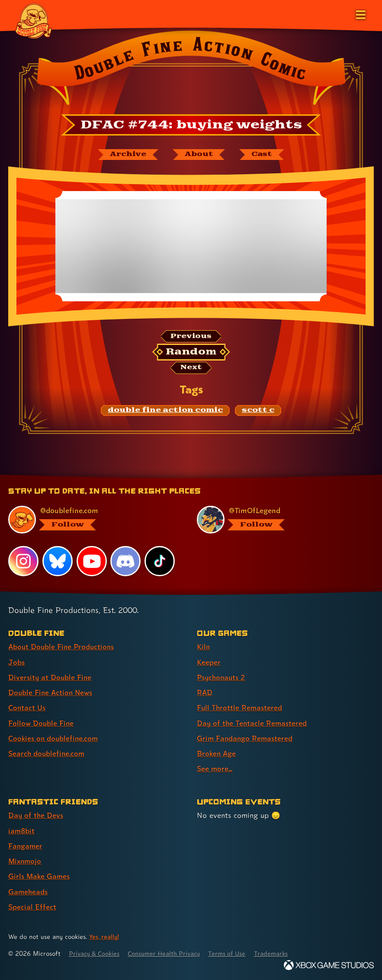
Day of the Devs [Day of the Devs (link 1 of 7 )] (36, 816)
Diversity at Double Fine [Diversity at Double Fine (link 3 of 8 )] (50, 678)
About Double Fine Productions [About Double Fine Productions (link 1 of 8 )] (63, 648)
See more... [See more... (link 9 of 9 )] (215, 769)
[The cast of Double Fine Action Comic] (263, 155)
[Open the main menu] (360, 14)
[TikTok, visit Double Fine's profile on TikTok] (160, 562)
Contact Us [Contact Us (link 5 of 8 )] (27, 708)
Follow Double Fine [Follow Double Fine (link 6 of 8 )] (42, 723)
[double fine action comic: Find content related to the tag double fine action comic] (165, 412)
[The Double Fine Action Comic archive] (126, 155)
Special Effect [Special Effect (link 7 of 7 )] (32, 907)
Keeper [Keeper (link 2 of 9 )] (209, 663)
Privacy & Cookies (96, 953)
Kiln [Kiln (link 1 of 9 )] (204, 648)
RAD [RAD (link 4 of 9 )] (205, 693)
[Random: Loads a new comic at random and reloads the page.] (191, 353)
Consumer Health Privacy (169, 953)
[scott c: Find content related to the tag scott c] (258, 412)
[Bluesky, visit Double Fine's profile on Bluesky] (58, 562)
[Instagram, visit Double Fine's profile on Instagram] (23, 562)
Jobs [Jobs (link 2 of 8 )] (16, 663)
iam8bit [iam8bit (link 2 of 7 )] (22, 831)
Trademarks (280, 953)
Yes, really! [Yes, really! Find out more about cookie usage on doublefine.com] (105, 936)
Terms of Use (234, 953)
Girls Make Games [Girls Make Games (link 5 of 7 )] (40, 876)
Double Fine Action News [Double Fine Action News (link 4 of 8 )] (51, 693)
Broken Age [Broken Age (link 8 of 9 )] (217, 754)
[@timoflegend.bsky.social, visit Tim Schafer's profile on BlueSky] (280, 521)
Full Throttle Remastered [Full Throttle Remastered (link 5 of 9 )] (240, 708)
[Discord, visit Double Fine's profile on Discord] (126, 562)
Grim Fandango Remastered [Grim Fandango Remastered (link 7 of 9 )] (246, 739)
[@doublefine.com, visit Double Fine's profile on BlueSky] (91, 521)
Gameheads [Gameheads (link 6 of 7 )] (28, 891)
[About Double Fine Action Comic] (199, 155)
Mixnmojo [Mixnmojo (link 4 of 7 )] (26, 861)
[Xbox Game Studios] (329, 965)
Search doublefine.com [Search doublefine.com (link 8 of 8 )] (47, 754)
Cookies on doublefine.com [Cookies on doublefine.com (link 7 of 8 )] (54, 739)
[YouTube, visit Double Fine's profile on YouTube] (92, 562)
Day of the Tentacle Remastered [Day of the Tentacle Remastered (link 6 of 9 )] (253, 723)
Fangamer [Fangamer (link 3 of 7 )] (26, 846)
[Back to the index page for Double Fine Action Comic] (191, 70)
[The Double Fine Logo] (33, 20)
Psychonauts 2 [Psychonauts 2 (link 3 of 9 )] (222, 678)
